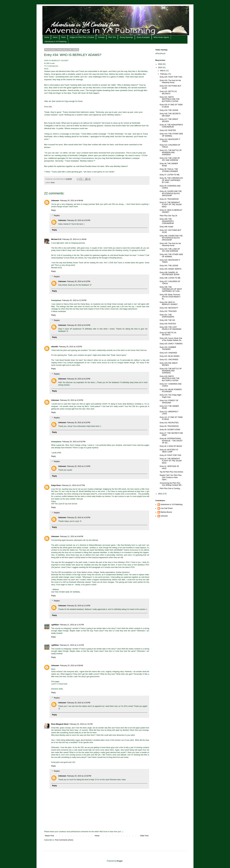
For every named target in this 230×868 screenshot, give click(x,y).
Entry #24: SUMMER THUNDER (168, 348)
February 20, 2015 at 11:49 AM (74, 239)
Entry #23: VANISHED (168, 353)
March (163, 71)
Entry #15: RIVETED (168, 130)
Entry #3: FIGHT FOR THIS (170, 455)
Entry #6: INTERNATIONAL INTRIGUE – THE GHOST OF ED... (171, 441)
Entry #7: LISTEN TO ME (170, 175)
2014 (160, 494)
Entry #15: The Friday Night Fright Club (171, 396)
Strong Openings (126, 37)
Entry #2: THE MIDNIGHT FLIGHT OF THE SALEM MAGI (171, 205)
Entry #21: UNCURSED (169, 360)
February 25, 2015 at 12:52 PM (79, 776)
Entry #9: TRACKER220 (169, 426)
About (55, 37)
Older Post (144, 836)
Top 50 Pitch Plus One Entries (171, 472)
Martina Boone (166, 512)
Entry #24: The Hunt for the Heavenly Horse (170, 81)
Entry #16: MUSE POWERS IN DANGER (171, 391)
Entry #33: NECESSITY (169, 308)
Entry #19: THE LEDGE (169, 110)
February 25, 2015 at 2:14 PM (79, 606)
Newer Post (49, 836)
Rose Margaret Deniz (60, 724)
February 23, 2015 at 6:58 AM (72, 666)
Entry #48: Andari (166, 227)
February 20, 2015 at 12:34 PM (74, 300)
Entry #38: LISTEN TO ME (170, 278)
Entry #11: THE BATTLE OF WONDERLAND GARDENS (171, 152)
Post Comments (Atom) (64, 840)
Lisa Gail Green (167, 508)
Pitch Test (112, 37)
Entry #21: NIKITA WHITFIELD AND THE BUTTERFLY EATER (170, 99)
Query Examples (143, 37)
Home (47, 37)
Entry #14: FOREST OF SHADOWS (169, 402)
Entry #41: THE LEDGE (169, 266)
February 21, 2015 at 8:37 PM (73, 485)
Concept (101, 37)
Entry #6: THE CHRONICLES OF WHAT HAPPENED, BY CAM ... (171, 180)
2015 (160, 68)
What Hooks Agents (161, 37)
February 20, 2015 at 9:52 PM (74, 442)
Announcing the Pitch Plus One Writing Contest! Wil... (171, 484)
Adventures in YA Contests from (85, 24)
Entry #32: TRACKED (168, 311)
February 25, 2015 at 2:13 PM (79, 466)
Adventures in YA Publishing (55, 42)
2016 (160, 64)
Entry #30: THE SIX (167, 320)
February (164, 74)
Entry (53, 182)
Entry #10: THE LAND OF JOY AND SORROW (170, 159)
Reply (53, 210)
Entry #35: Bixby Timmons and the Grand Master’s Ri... (170, 297)
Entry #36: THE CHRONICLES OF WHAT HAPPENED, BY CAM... (171, 289)
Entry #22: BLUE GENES (170, 356)
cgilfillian (55, 625)
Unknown (55, 201)
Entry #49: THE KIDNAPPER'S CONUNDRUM (167, 221)
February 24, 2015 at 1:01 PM (81, 724)
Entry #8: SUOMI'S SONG (170, 430)
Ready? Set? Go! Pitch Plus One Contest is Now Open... (171, 477)
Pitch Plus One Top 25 (168, 216)
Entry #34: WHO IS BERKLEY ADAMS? (169, 303)
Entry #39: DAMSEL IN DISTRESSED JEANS (170, 274)
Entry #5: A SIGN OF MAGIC (171, 446)
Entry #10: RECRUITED (169, 423)
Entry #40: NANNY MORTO (171, 269)
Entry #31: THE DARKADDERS (167, 316)
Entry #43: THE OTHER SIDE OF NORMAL (171, 255)
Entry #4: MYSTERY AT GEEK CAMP (169, 451)
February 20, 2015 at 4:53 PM (72, 400)
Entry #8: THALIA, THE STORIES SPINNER (169, 170)
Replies (57, 216)
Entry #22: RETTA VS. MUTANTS (168, 92)
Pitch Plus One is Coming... (170, 488)
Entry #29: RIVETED (168, 324)
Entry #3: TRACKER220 (169, 199)
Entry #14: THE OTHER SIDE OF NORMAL (171, 135)
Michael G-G (56, 239)
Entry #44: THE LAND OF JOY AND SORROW (170, 250)
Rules (63, 37)
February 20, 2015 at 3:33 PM (70, 347)
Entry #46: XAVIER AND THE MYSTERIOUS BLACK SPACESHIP (171, 238)
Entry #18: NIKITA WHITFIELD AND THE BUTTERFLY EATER (170, 378)
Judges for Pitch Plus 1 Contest (82, 37)
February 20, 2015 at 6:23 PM (79, 325)
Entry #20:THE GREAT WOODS (169, 364)
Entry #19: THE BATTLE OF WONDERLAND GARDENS (171, 371)
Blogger (120, 861)
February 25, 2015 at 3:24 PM (79, 518)
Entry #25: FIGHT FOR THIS (171, 77)
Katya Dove (56, 485)
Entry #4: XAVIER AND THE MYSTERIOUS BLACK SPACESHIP (171, 193)
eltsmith (55, 347)
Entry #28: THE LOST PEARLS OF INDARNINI (171, 328)
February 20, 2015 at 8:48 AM (72, 201)
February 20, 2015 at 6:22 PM (79, 220)
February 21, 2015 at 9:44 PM (72, 536)
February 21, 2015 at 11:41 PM (72, 625)
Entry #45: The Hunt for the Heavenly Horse (170, 244)
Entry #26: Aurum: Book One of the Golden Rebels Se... (171, 339)
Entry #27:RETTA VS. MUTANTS (168, 334)
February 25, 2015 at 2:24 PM (79, 703)
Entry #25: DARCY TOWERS (171, 344)
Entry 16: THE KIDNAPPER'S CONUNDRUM (171, 126)
